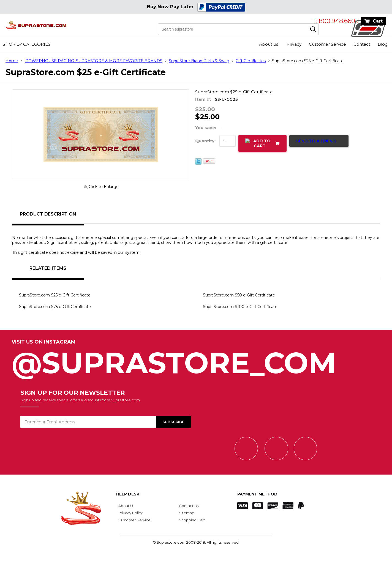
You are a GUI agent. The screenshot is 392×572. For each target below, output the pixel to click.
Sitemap (187, 513)
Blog (383, 44)
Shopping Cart (192, 520)
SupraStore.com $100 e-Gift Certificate (240, 307)
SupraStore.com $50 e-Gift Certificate (239, 295)
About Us (126, 506)
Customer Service (327, 44)
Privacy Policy (131, 513)
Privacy (294, 44)
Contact (362, 44)
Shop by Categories (27, 44)
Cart (378, 21)
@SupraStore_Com (196, 360)
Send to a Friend (316, 141)
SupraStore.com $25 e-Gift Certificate (55, 295)
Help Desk (128, 494)
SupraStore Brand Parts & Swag (199, 61)
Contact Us (189, 506)
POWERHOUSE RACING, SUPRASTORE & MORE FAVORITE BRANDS (94, 61)
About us (269, 44)
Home (12, 61)
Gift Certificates (251, 61)
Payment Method (257, 494)
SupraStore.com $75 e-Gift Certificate (55, 307)
